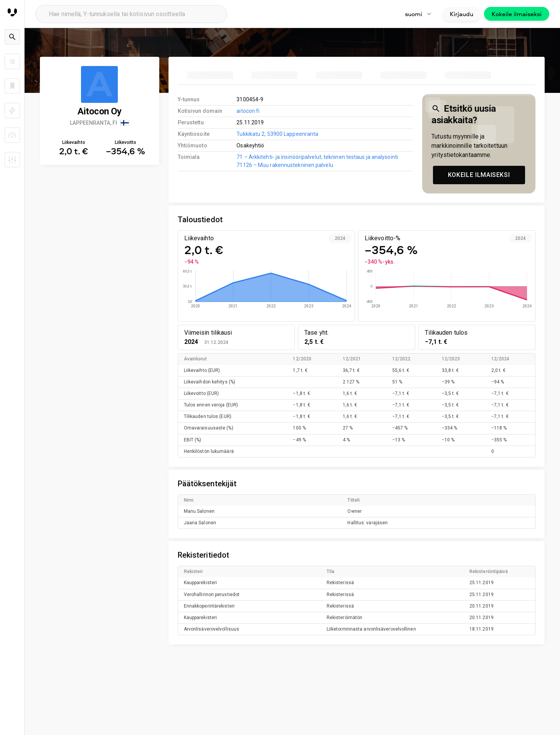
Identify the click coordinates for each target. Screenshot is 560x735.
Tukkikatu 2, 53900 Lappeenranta (277, 134)
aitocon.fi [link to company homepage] (248, 111)
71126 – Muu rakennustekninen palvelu (285, 165)
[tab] (210, 75)
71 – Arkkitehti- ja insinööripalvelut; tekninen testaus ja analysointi (317, 157)
